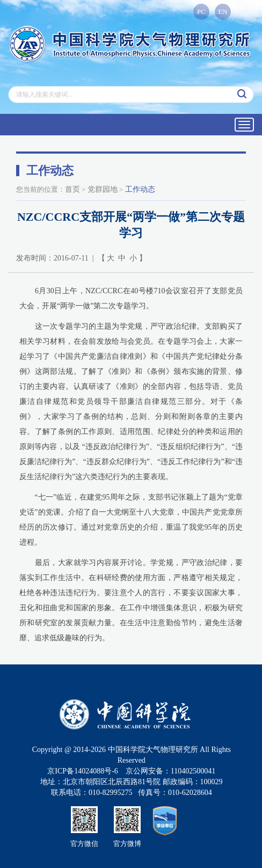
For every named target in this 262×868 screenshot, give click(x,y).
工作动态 (140, 189)
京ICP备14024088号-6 (82, 771)
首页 (72, 189)
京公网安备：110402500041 (170, 771)
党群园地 (103, 189)
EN (223, 12)
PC (201, 12)
